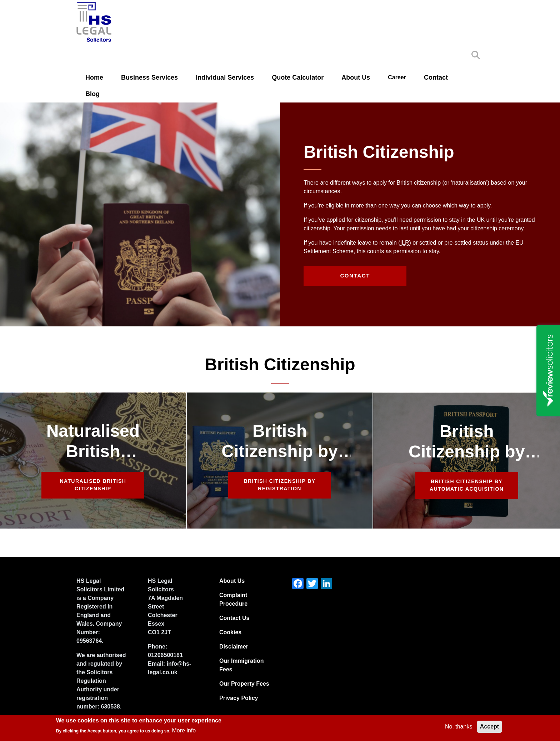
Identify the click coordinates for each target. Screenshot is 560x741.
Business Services (149, 77)
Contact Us (234, 618)
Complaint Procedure (233, 599)
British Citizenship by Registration (280, 485)
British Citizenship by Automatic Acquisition (467, 485)
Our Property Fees (244, 684)
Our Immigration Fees (241, 665)
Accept (489, 727)
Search (476, 55)
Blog (92, 94)
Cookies (230, 632)
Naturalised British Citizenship (93, 485)
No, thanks (459, 727)
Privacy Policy (239, 698)
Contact (436, 77)
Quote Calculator (298, 77)
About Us (356, 77)
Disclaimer (234, 647)
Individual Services (225, 77)
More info (184, 730)
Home (94, 77)
